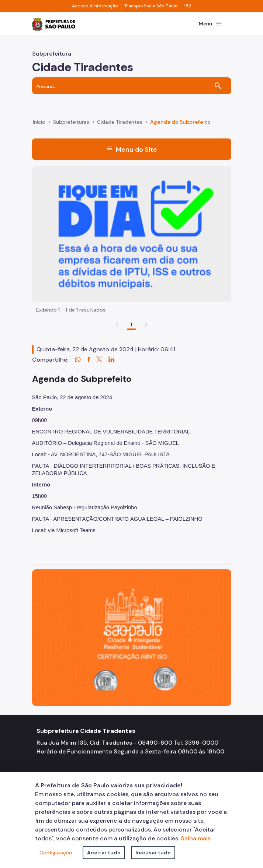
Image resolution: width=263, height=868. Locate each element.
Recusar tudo (153, 853)
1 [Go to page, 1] (131, 324)
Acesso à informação (95, 6)
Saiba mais (196, 838)
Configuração (56, 853)
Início (39, 122)
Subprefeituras (71, 122)
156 (188, 6)
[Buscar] (218, 86)
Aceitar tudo (104, 853)
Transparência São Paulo (151, 6)
